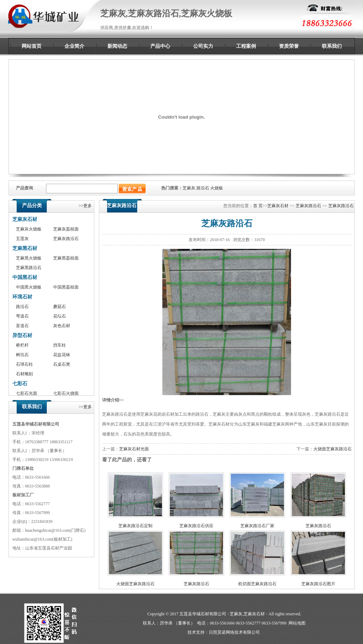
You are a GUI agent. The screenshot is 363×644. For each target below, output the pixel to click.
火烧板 (217, 188)
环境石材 (22, 297)
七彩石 (20, 384)
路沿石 (203, 188)
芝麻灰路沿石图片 (318, 584)
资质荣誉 (289, 46)
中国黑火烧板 (29, 287)
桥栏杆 (22, 345)
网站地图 (297, 623)
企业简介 (74, 46)
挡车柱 (60, 345)
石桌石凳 (62, 364)
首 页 (258, 206)
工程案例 (246, 46)
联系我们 (332, 46)
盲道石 (22, 326)
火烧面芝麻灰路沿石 (333, 449)
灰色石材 (62, 326)
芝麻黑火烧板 (29, 258)
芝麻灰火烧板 (29, 229)
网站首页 (32, 46)
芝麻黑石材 (25, 248)
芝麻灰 (189, 188)
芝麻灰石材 (25, 219)
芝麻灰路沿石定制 (135, 526)
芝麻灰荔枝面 (66, 229)
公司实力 (203, 46)
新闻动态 (117, 46)
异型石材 (22, 335)
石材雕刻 (24, 374)
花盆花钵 (62, 355)
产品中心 (160, 46)
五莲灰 (22, 239)
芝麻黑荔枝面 (66, 258)
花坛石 (60, 316)
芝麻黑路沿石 (29, 268)
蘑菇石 (60, 307)
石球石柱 (24, 364)
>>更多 (85, 206)
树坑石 (22, 355)
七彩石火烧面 (66, 393)
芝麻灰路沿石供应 (196, 526)
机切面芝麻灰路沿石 (257, 584)
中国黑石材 (25, 277)
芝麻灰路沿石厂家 (257, 526)
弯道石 (22, 316)
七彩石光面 (27, 393)
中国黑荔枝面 (66, 287)
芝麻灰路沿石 (66, 239)
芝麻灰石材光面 (134, 449)
